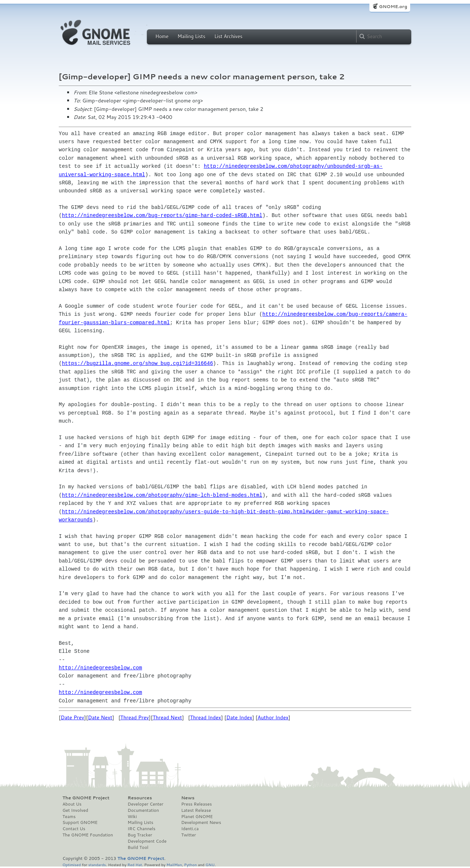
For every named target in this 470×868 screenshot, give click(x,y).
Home (162, 36)
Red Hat (135, 865)
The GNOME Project (86, 798)
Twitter (188, 835)
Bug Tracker (140, 835)
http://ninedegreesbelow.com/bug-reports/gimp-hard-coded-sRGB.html (162, 215)
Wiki (132, 817)
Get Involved (75, 810)
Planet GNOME (197, 817)
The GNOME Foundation (88, 835)
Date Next (100, 717)
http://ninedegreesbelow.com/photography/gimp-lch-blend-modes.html (162, 495)
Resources (140, 798)
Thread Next (167, 717)
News (188, 798)
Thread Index (206, 717)
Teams (69, 817)
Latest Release (196, 810)
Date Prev (72, 717)
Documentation (143, 810)
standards (97, 865)
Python (190, 865)
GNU (210, 865)
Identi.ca (190, 829)
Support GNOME (80, 822)
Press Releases (196, 804)
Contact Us (74, 829)
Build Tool (138, 847)
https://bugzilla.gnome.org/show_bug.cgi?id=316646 (137, 363)
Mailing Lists (191, 36)
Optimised (72, 865)
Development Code (147, 841)
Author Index (273, 717)
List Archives (228, 36)
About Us (72, 804)
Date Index (239, 717)
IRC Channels (142, 829)
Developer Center (146, 804)
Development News (201, 822)
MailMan (174, 865)
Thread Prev (135, 717)
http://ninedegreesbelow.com (100, 668)
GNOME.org (393, 6)
